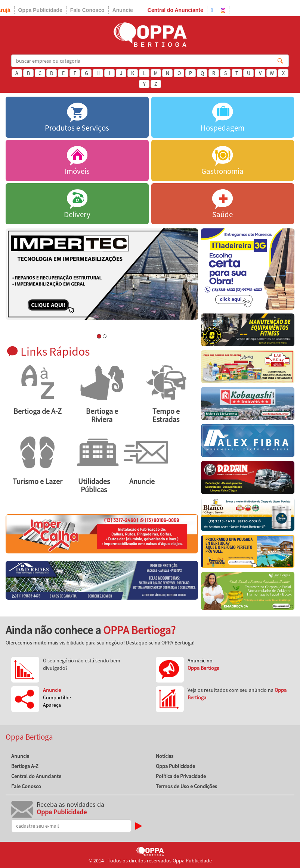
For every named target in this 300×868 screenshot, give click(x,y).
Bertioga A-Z (25, 766)
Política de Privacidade (181, 776)
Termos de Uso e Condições (186, 786)
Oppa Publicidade (40, 10)
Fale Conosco (87, 10)
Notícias (165, 756)
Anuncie (123, 10)
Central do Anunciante (175, 10)
